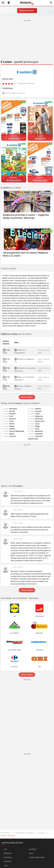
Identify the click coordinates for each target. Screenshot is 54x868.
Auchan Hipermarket (37, 857)
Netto (31, 853)
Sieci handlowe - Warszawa (24, 833)
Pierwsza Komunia (27, 11)
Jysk (6, 865)
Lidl (5, 849)
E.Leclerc (41, 833)
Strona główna (5, 833)
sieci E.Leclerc (16, 334)
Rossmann (8, 857)
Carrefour (8, 861)
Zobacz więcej (27, 397)
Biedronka (8, 853)
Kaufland (33, 849)
